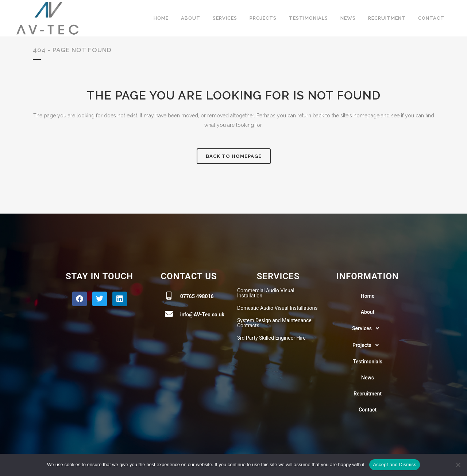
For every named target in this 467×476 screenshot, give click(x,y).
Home (368, 296)
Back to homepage (234, 156)
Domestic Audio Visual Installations (277, 308)
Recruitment (368, 394)
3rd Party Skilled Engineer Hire (271, 338)
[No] (458, 465)
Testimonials (368, 362)
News (368, 378)
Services (368, 328)
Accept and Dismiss (395, 465)
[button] (368, 328)
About (368, 312)
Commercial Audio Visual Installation (266, 293)
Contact (368, 410)
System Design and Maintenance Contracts (274, 323)
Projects (368, 345)
